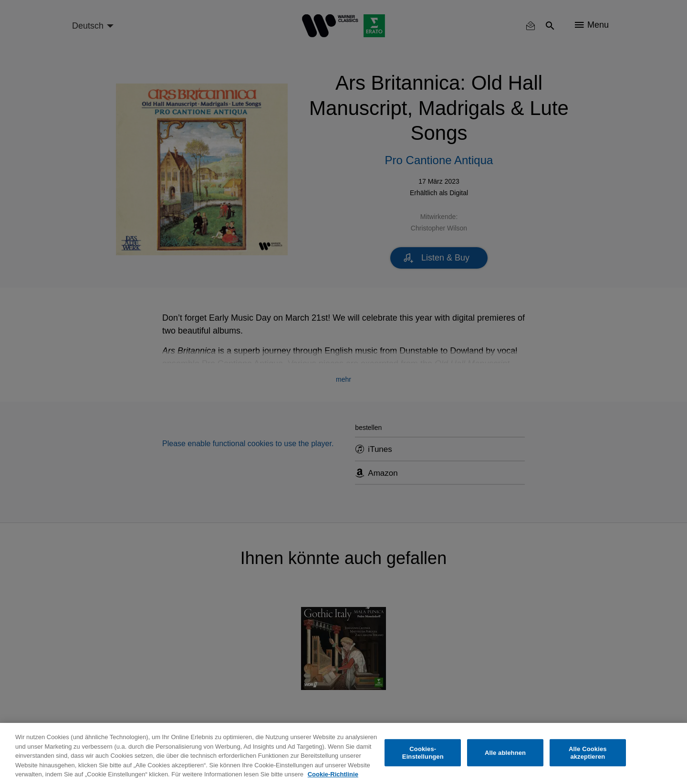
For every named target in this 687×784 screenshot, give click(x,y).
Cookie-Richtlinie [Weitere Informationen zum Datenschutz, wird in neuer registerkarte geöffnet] (333, 774)
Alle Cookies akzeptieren (588, 753)
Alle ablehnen (505, 753)
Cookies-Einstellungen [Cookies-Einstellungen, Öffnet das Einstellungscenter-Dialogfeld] (423, 753)
